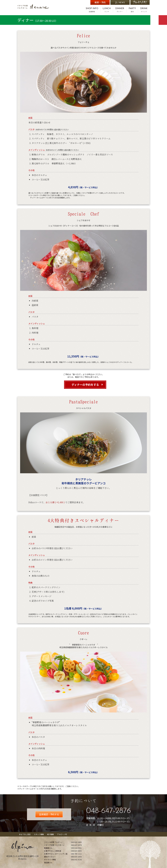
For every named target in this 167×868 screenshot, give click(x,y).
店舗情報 (92, 10)
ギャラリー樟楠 (50, 860)
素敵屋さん (48, 848)
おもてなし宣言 (25, 834)
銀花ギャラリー (50, 857)
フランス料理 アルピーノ (53, 842)
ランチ (107, 10)
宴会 (132, 10)
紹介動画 (50, 834)
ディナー (120, 10)
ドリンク (144, 10)
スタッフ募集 (39, 834)
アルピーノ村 (62, 834)
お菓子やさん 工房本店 (53, 851)
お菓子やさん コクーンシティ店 (56, 854)
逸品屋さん (48, 862)
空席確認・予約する (49, 814)
